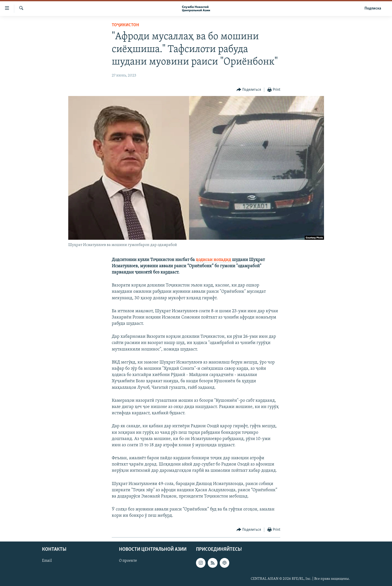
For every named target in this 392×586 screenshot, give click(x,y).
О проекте (128, 561)
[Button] (249, 90)
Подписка (373, 8)
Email (47, 561)
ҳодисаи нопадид (213, 260)
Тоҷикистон (125, 25)
